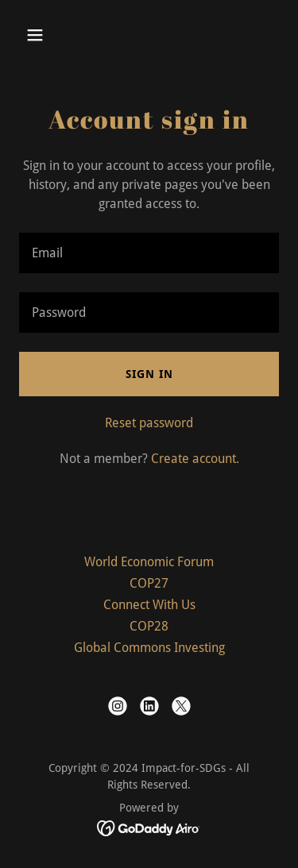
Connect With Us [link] (149, 605)
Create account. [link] (195, 459)
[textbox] (149, 253)
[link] (118, 706)
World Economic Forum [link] (149, 562)
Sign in (149, 374)
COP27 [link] (149, 583)
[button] (39, 35)
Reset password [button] (149, 423)
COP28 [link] (149, 626)
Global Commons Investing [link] (149, 648)
